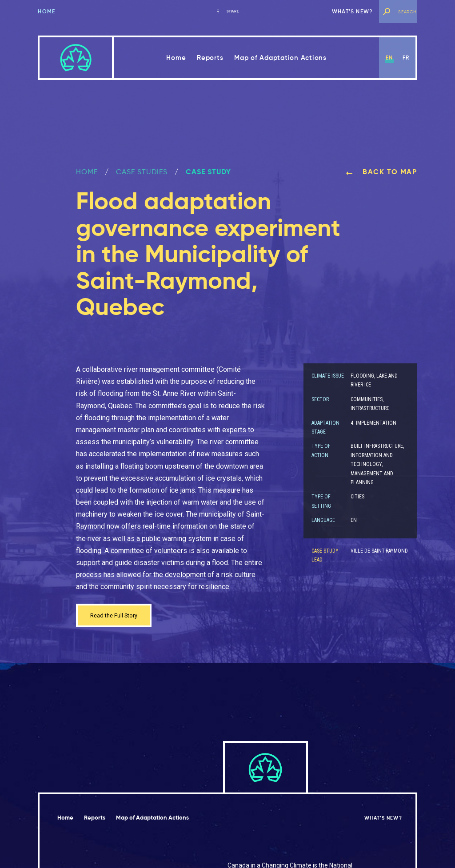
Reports (210, 58)
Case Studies (142, 172)
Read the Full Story (120, 617)
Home (46, 11)
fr (406, 58)
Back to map (381, 172)
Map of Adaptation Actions (280, 58)
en (389, 58)
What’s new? (352, 11)
